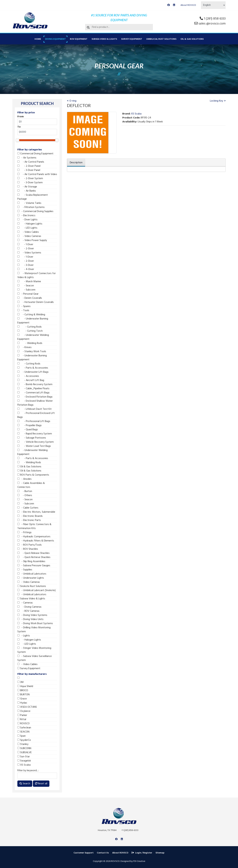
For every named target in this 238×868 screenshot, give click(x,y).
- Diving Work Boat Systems (35, 623)
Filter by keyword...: (28, 771)
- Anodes (24, 479)
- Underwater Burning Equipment (33, 321)
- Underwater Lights (31, 578)
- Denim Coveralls (30, 298)
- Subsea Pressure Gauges (34, 566)
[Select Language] (213, 5)
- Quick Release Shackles (33, 553)
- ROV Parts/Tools (30, 545)
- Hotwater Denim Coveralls (36, 302)
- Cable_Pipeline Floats (33, 389)
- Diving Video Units (30, 619)
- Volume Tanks (29, 203)
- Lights (24, 636)
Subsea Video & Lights (104, 39)
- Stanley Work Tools (32, 352)
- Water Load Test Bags (34, 446)
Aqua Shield (25, 686)
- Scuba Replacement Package (33, 197)
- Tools (23, 311)
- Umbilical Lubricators (32, 574)
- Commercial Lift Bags (33, 393)
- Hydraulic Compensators (34, 537)
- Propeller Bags (30, 425)
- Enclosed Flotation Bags (35, 397)
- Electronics (26, 216)
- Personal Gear (28, 294)
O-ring (73, 101)
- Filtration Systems (31, 207)
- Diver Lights (27, 220)
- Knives (24, 347)
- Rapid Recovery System (35, 434)
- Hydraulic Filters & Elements (36, 541)
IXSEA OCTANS (27, 707)
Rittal (22, 719)
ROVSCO (23, 724)
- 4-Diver (26, 269)
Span (21, 736)
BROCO (23, 690)
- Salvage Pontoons (32, 438)
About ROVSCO (188, 5)
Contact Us (103, 853)
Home (38, 39)
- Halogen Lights (30, 224)
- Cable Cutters (28, 508)
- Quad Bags (28, 430)
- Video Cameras (29, 236)
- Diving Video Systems (32, 615)
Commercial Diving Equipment (35, 154)
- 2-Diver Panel (29, 166)
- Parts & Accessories (33, 368)
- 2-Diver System (30, 178)
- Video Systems (29, 253)
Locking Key (217, 101)
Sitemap (160, 853)
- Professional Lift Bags (34, 421)
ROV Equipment (79, 39)
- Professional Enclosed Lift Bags (36, 415)
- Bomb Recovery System (35, 384)
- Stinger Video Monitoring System (34, 650)
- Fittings (24, 533)
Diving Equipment (55, 39)
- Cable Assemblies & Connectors (31, 485)
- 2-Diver (26, 249)
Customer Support (84, 853)
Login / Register (142, 853)
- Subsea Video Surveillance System (35, 658)
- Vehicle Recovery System (36, 442)
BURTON (23, 695)
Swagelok (24, 761)
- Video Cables (28, 232)
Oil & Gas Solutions (192, 39)
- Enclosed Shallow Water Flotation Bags (35, 403)
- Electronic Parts (29, 520)
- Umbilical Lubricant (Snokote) (37, 590)
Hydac (22, 703)
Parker (22, 715)
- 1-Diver (25, 245)
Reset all (41, 784)
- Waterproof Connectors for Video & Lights (37, 275)
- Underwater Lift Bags (33, 372)
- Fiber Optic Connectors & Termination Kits (34, 526)
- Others (25, 495)
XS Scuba (24, 765)
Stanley (23, 744)
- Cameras (25, 603)
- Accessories (28, 376)
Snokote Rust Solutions (32, 586)
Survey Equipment (132, 39)
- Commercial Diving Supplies (35, 211)
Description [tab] (76, 163)
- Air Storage (27, 187)
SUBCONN (24, 748)
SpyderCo (24, 740)
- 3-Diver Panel (29, 170)
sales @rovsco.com (212, 24)
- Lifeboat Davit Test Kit (34, 409)
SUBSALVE (25, 753)
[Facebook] (169, 5)
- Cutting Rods (30, 327)
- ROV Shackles (28, 549)
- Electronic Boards (30, 516)
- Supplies (25, 570)
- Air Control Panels (31, 162)
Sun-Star (24, 757)
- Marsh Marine (29, 282)
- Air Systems (27, 158)
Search (25, 784)
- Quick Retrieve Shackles (34, 557)
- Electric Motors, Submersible (36, 512)
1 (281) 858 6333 (215, 19)
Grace (22, 699)
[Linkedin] (174, 5)
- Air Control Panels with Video (37, 174)
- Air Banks (27, 191)
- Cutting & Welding (31, 315)
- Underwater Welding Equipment (33, 337)
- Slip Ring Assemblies (31, 561)
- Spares (24, 306)
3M (20, 682)
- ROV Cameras (28, 611)
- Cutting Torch (30, 331)
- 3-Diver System (30, 183)
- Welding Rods (30, 343)
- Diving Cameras (29, 607)
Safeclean (24, 728)
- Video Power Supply (32, 240)
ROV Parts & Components (33, 475)
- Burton (25, 491)
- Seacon (26, 286)
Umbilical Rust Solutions (161, 39)
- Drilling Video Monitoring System (34, 630)
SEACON (23, 732)
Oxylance (24, 711)
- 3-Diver (25, 265)
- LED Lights (27, 228)
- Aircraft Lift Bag (31, 380)
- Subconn (26, 290)
